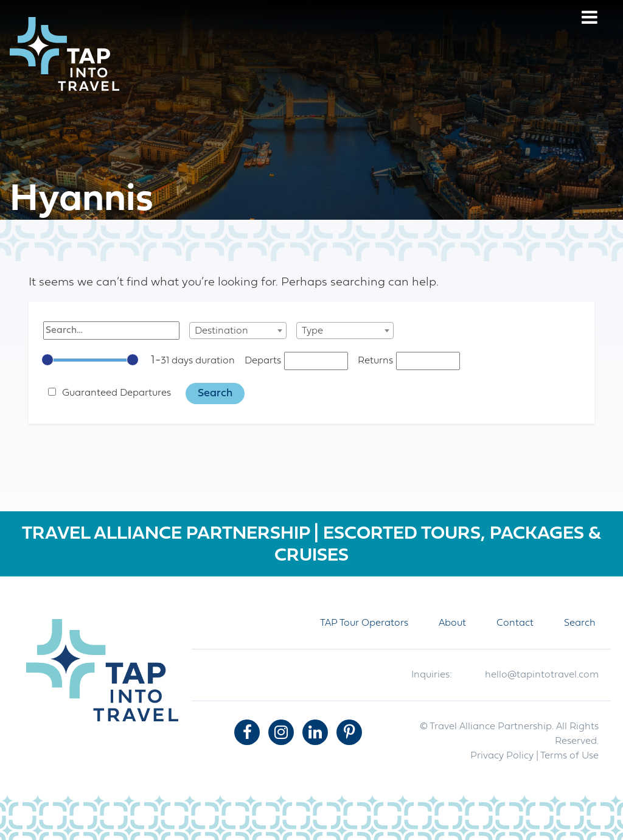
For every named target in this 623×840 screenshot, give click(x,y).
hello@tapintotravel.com (542, 675)
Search (580, 623)
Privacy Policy (502, 756)
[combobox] (238, 331)
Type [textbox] (312, 331)
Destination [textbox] (221, 331)
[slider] (47, 360)
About (452, 623)
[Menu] (590, 19)
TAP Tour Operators (364, 623)
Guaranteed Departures (117, 393)
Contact (515, 623)
